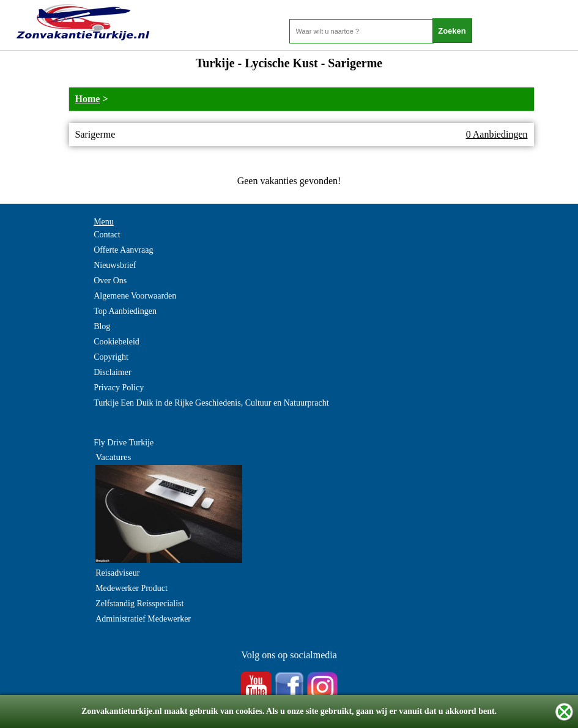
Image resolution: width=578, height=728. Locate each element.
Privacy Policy (119, 388)
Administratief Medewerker (143, 619)
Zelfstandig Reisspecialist (139, 604)
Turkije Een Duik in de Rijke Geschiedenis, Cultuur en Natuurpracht (211, 403)
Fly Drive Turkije (124, 443)
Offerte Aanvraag (123, 250)
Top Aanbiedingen (125, 311)
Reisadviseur (117, 573)
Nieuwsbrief (115, 265)
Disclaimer (112, 372)
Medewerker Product (132, 588)
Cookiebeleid (117, 342)
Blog (102, 326)
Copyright (111, 357)
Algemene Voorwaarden (135, 296)
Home (88, 99)
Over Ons (110, 280)
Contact (107, 235)
